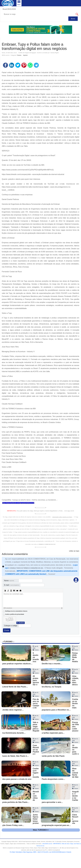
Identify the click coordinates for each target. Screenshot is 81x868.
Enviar (7, 630)
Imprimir (25, 55)
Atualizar (21, 623)
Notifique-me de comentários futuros (16, 611)
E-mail (12, 585)
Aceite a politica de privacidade (15, 614)
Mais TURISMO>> (41, 830)
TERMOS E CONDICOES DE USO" (47, 544)
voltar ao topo (74, 551)
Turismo (19, 55)
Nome (9, 581)
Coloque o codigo (11, 626)
